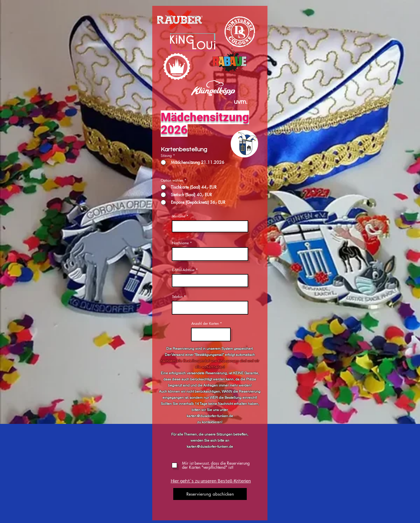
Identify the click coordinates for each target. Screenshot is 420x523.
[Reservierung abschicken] (210, 494)
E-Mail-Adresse (183, 270)
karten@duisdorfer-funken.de (210, 416)
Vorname (179, 216)
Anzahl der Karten (205, 324)
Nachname (180, 243)
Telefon (177, 297)
